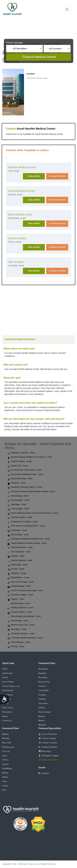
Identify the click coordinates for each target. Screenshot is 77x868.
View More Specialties (48, 760)
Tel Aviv (6, 760)
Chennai (42, 686)
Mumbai (6, 739)
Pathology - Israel (17, 505)
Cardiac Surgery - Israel (20, 461)
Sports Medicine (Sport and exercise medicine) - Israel (33, 513)
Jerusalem (43, 704)
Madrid (42, 717)
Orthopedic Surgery (50, 756)
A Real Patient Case (11, 686)
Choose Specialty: (15, 43)
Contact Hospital (57, 176)
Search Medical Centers (41, 57)
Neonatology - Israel (18, 496)
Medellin (42, 725)
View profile (34, 176)
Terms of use (8, 708)
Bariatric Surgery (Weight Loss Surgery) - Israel (30, 457)
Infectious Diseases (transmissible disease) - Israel (31, 492)
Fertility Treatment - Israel (20, 608)
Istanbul (42, 699)
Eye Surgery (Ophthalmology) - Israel (25, 474)
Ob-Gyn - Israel (16, 569)
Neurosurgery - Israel (18, 500)
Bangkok (42, 673)
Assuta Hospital (17, 238)
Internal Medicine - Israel (20, 560)
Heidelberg (7, 769)
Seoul (5, 756)
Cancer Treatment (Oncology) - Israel (25, 591)
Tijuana (6, 764)
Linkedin (44, 773)
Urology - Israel (16, 647)
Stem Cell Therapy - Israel (21, 582)
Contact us (7, 721)
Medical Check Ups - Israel (21, 625)
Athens (5, 777)
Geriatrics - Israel (17, 483)
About (5, 717)
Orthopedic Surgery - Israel (21, 634)
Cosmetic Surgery (49, 743)
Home (5, 669)
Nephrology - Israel (17, 565)
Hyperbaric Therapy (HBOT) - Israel (25, 487)
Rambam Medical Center (22, 167)
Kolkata (42, 708)
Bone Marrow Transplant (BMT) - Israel (26, 526)
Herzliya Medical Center (21, 191)
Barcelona (43, 678)
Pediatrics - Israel (17, 573)
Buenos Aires (44, 682)
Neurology (46, 751)
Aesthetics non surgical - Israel (23, 522)
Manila (42, 721)
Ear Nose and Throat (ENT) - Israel (24, 470)
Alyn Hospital (16, 262)
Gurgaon (43, 695)
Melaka (5, 734)
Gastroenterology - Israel (20, 479)
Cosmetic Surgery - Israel (20, 595)
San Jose (6, 751)
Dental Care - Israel (18, 466)
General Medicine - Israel (20, 548)
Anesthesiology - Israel (19, 586)
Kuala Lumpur (45, 712)
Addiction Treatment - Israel (21, 453)
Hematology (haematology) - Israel (24, 616)
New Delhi (7, 743)
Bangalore (43, 669)
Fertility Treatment (49, 747)
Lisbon (5, 786)
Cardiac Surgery (49, 739)
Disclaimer (7, 712)
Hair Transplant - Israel (19, 552)
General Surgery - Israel (20, 612)
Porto (5, 782)
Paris (5, 790)
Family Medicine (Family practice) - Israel (27, 543)
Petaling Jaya (8, 747)
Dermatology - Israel (18, 535)
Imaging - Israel (16, 556)
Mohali (5, 773)
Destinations (8, 691)
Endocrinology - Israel (19, 604)
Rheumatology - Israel (19, 642)
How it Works (8, 682)
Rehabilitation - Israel (18, 578)
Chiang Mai (44, 691)
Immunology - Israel (18, 621)
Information (8, 695)
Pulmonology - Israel (18, 509)
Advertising (7, 673)
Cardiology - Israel (17, 530)
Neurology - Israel (17, 629)
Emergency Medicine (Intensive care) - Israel (29, 539)
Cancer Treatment (49, 734)
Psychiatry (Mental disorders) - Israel (25, 638)
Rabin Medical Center (20, 215)
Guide (5, 678)
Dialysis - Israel (16, 599)
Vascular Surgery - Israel (20, 517)
